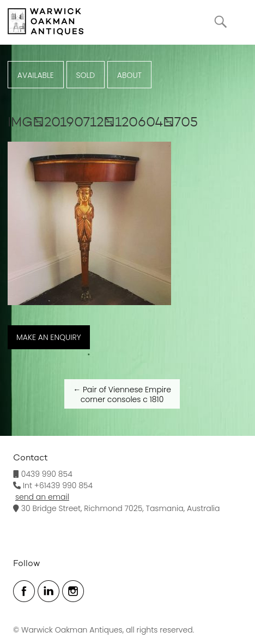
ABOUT (129, 75)
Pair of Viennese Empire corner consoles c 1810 (122, 394)
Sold (85, 75)
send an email (42, 497)
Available (36, 75)
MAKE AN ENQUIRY (49, 337)
